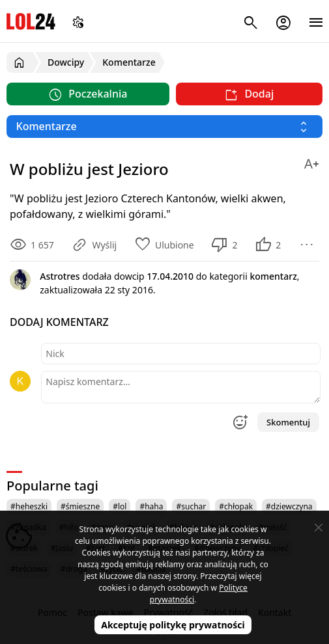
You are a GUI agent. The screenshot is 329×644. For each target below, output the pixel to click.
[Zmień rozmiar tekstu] (311, 162)
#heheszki (29, 506)
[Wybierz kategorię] (164, 127)
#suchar (191, 506)
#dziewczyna (289, 506)
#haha (151, 506)
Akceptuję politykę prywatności (173, 625)
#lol (120, 506)
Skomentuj (288, 422)
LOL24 (31, 21)
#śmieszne (80, 506)
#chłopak (236, 506)
